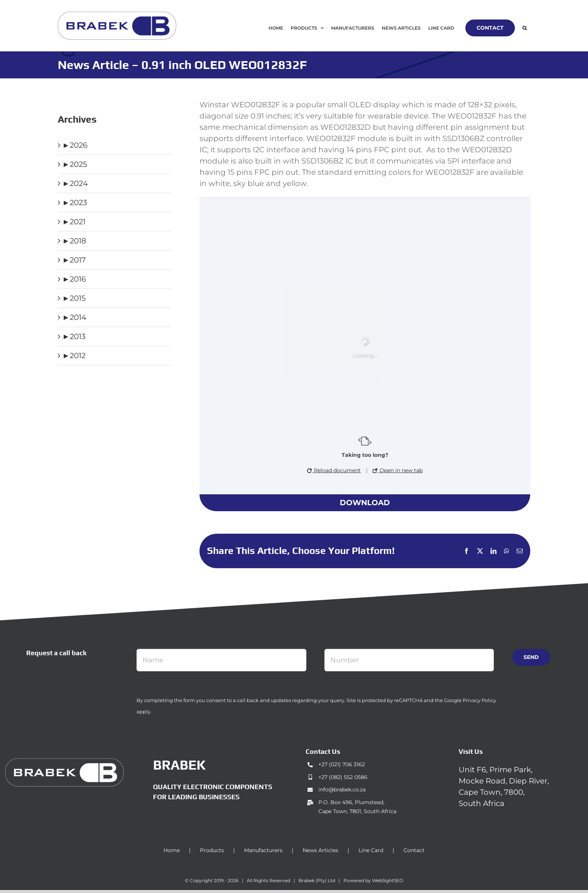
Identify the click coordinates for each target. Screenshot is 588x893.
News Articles (320, 850)
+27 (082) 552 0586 (343, 777)
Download (365, 503)
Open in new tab (398, 470)
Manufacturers (263, 850)
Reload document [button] (334, 470)
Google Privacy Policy (470, 700)
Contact (414, 850)
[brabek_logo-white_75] (64, 762)
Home (172, 850)
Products (212, 850)
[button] (524, 28)
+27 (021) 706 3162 (342, 764)
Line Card (371, 850)
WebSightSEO (388, 880)
